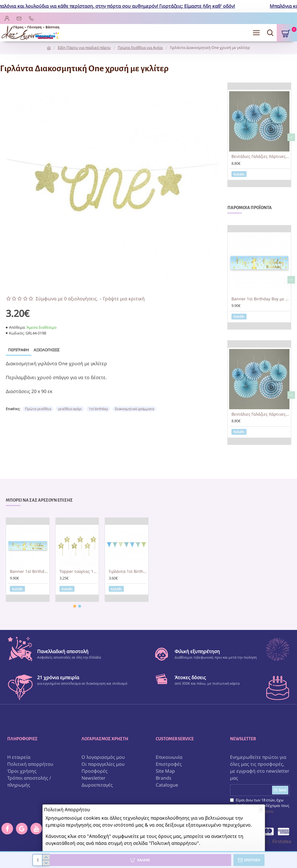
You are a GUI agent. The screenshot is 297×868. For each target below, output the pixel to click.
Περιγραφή (19, 350)
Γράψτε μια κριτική (124, 299)
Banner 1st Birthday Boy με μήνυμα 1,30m (260, 299)
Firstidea (282, 841)
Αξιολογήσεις (47, 350)
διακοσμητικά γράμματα (134, 409)
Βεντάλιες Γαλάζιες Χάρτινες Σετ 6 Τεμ (260, 156)
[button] (291, 137)
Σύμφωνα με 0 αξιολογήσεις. (67, 299)
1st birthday (98, 409)
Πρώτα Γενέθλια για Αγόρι (140, 47)
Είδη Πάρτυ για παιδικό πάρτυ (84, 47)
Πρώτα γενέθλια (38, 409)
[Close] (261, 809)
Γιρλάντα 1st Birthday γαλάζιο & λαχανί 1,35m (128, 571)
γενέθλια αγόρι (70, 409)
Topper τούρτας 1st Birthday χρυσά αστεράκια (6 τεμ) (78, 571)
